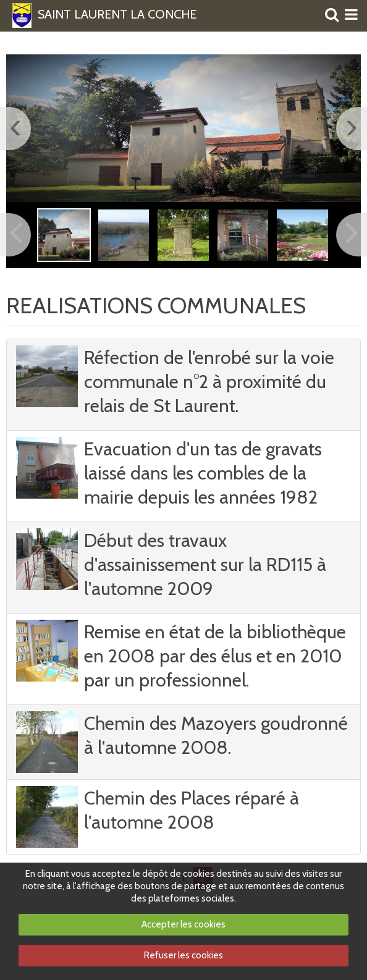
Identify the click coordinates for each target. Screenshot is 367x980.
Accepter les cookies (183, 924)
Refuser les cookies (183, 955)
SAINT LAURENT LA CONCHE (117, 15)
